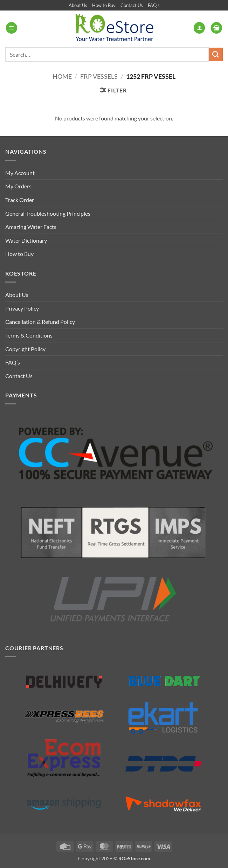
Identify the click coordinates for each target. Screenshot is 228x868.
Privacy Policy (22, 308)
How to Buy (104, 5)
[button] (12, 28)
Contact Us (132, 5)
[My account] (199, 28)
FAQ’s (154, 5)
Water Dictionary (26, 240)
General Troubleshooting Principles (48, 213)
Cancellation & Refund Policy (40, 322)
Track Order (20, 200)
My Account (20, 173)
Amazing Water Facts (31, 227)
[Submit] (216, 54)
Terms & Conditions (29, 335)
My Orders (18, 186)
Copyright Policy (25, 349)
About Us (78, 5)
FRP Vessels (99, 76)
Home (62, 76)
